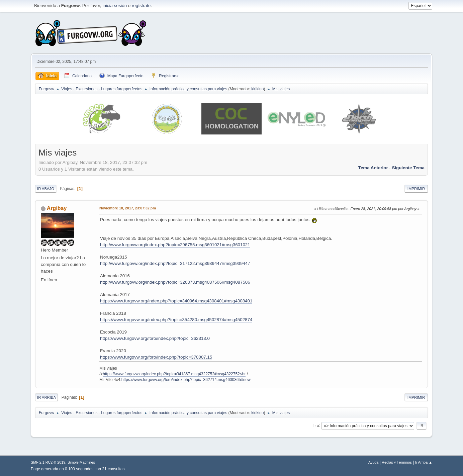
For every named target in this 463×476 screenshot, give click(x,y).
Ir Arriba (47, 397)
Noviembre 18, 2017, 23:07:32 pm (128, 208)
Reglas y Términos (397, 462)
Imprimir (416, 189)
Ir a (316, 425)
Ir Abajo (46, 189)
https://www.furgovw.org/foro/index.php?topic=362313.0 (155, 338)
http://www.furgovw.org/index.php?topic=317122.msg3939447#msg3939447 (175, 263)
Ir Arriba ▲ (424, 462)
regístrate (141, 6)
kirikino (257, 89)
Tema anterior (373, 168)
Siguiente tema (408, 168)
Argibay (57, 208)
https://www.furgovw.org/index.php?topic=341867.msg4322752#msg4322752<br (174, 374)
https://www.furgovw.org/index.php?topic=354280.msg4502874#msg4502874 (176, 320)
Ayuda (373, 462)
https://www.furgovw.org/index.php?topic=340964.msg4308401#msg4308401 (176, 301)
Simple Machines (81, 462)
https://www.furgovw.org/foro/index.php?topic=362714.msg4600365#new (186, 380)
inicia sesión (115, 6)
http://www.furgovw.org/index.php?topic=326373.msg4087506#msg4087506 (175, 282)
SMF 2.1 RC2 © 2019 (48, 462)
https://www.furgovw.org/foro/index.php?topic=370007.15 (156, 357)
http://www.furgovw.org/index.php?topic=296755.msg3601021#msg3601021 (175, 245)
